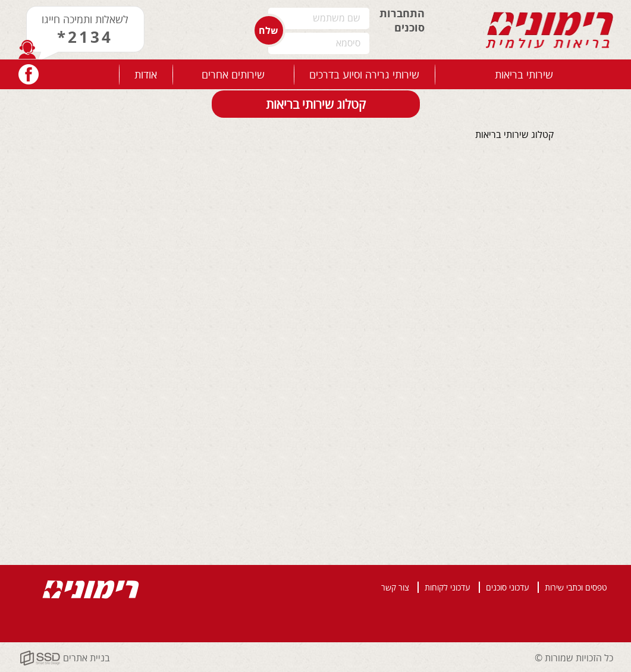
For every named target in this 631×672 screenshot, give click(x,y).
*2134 (85, 37)
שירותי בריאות (524, 74)
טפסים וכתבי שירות (576, 587)
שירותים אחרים (233, 74)
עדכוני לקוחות (448, 587)
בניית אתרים (87, 658)
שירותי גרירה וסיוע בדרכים (364, 74)
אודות (146, 74)
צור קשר (395, 587)
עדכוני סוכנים (508, 587)
